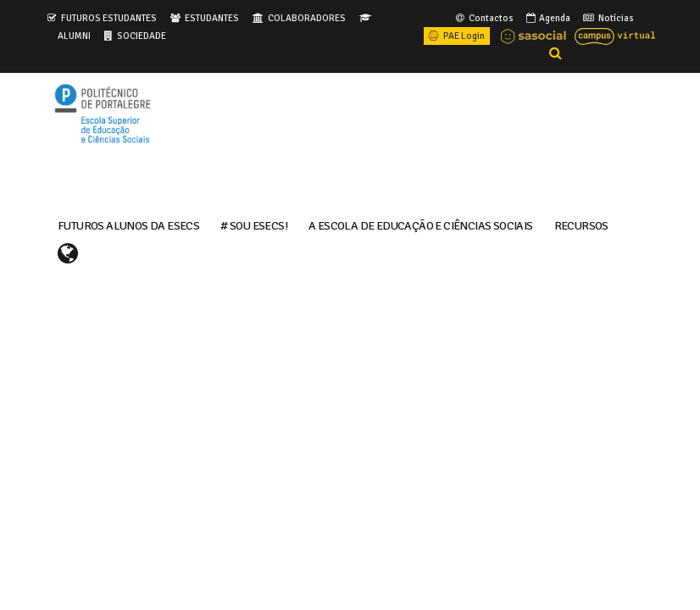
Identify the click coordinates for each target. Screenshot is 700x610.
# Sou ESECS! (254, 225)
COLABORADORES (307, 18)
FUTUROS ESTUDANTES (109, 18)
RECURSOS (581, 225)
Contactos (483, 18)
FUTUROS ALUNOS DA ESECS (128, 225)
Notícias (607, 18)
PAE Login (455, 36)
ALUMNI (74, 36)
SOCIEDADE (142, 36)
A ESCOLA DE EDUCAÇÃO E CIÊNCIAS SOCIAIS (421, 225)
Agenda (547, 18)
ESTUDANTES (212, 18)
